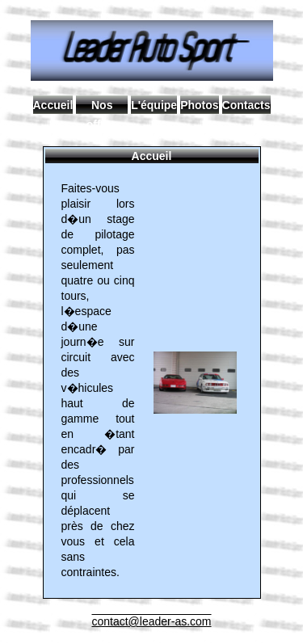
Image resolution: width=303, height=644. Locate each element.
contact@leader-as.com (151, 621)
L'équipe (154, 105)
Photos (199, 105)
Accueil (53, 105)
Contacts (246, 105)
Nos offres (102, 107)
